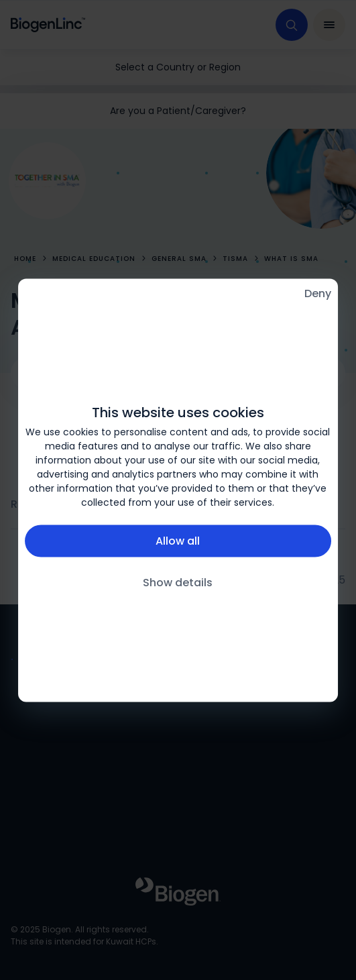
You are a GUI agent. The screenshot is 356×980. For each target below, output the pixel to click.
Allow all (178, 540)
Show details (178, 582)
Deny (318, 293)
